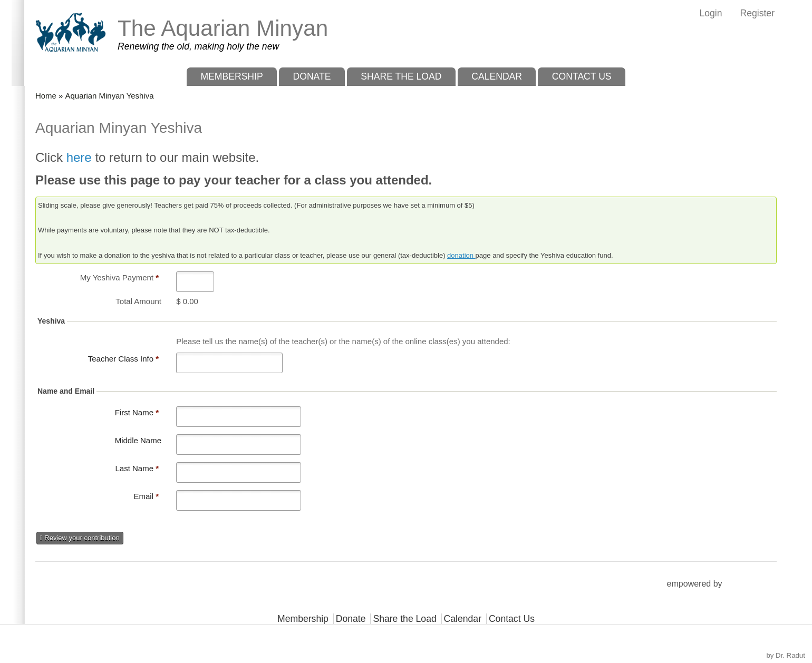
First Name (137, 412)
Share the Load (401, 76)
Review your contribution (80, 538)
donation (461, 255)
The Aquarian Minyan (223, 28)
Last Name (137, 468)
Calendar (497, 76)
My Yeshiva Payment (119, 277)
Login (710, 13)
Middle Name (138, 440)
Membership (231, 76)
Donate (312, 76)
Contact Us (582, 76)
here (81, 157)
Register (757, 13)
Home (46, 96)
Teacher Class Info (123, 359)
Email (146, 496)
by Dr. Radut (786, 655)
